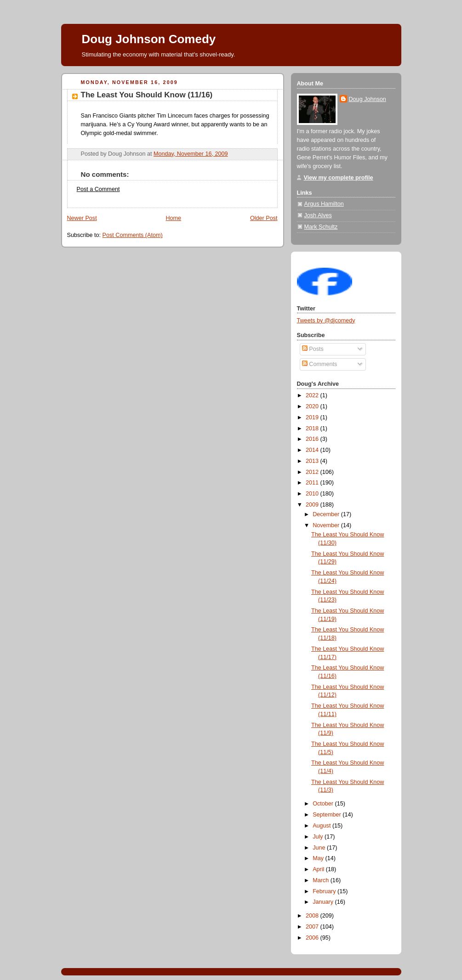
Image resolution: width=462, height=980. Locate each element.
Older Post (264, 218)
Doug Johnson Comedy (149, 39)
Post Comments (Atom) (133, 235)
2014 (313, 450)
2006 (313, 938)
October (324, 804)
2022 (313, 395)
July (319, 837)
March (322, 880)
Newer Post (82, 218)
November (327, 525)
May (319, 858)
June (320, 848)
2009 (313, 505)
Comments (319, 364)
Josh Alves (318, 215)
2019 (313, 417)
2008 (313, 916)
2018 (313, 428)
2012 (313, 472)
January (324, 902)
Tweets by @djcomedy (326, 321)
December (327, 514)
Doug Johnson (368, 99)
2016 (313, 439)
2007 (313, 927)
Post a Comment (98, 189)
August (322, 826)
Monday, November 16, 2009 (191, 154)
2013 (313, 461)
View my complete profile (339, 178)
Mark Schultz (321, 227)
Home (173, 218)
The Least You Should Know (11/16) (147, 95)
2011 (313, 483)
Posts (313, 349)
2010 (313, 494)
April (319, 869)
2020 (313, 406)
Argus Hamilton (324, 204)
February (325, 891)
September (328, 815)
